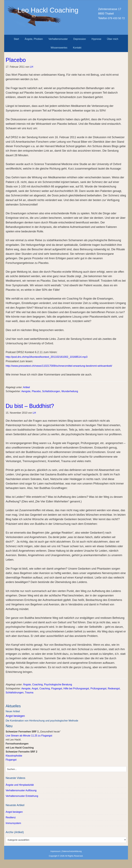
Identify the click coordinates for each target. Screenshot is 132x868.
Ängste (27, 685)
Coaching (37, 685)
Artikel (26, 387)
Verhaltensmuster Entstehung (22, 796)
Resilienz (11, 817)
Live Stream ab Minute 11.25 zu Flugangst (29, 736)
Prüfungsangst (98, 689)
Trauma (29, 693)
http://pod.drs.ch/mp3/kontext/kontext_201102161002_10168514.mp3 (49, 357)
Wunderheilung (70, 391)
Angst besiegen (15, 716)
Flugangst (57, 689)
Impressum (55, 851)
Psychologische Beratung (58, 685)
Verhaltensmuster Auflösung (21, 790)
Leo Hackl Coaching (66, 17)
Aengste (26, 391)
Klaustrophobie (14, 756)
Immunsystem (13, 823)
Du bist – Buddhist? (30, 406)
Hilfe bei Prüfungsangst (76, 689)
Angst (35, 689)
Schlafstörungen (51, 391)
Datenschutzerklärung (72, 851)
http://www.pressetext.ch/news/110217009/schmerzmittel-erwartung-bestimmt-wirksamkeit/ (62, 366)
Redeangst (114, 689)
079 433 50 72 (116, 18)
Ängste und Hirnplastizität (20, 785)
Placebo (16, 60)
